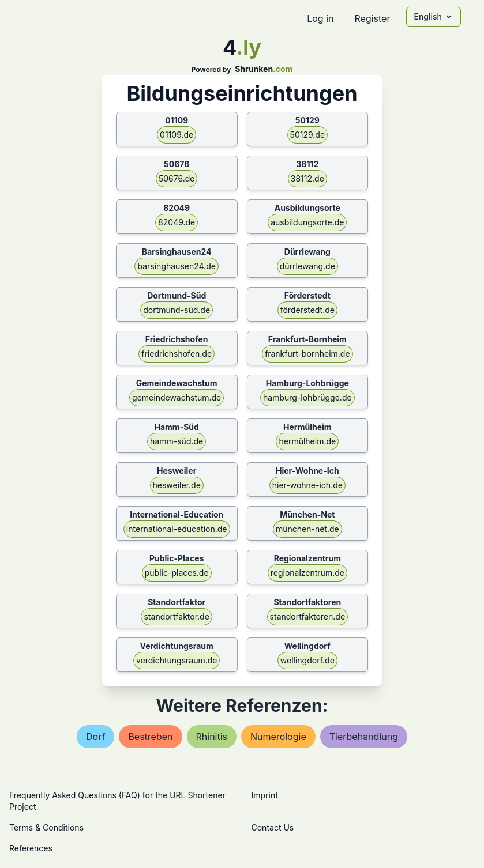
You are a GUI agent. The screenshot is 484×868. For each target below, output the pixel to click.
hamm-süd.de (177, 441)
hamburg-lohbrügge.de (307, 397)
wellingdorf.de (307, 660)
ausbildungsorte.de (307, 222)
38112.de (307, 178)
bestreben (150, 737)
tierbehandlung (364, 737)
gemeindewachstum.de (177, 397)
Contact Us (273, 827)
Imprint (265, 795)
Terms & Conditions (46, 827)
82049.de (177, 222)
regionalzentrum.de (307, 573)
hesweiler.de (177, 485)
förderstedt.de (307, 310)
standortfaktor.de (176, 616)
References (31, 848)
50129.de (307, 135)
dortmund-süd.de (177, 310)
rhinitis (212, 737)
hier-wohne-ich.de (307, 485)
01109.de (177, 135)
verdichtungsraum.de (177, 660)
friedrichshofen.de (177, 354)
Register (372, 18)
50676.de (177, 178)
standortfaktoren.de (307, 616)
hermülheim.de (307, 441)
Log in (320, 18)
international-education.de (177, 529)
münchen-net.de (307, 529)
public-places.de (177, 573)
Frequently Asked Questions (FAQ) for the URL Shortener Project (117, 801)
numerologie (278, 737)
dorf (95, 737)
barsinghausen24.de (176, 266)
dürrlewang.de (307, 266)
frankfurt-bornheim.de (307, 354)
